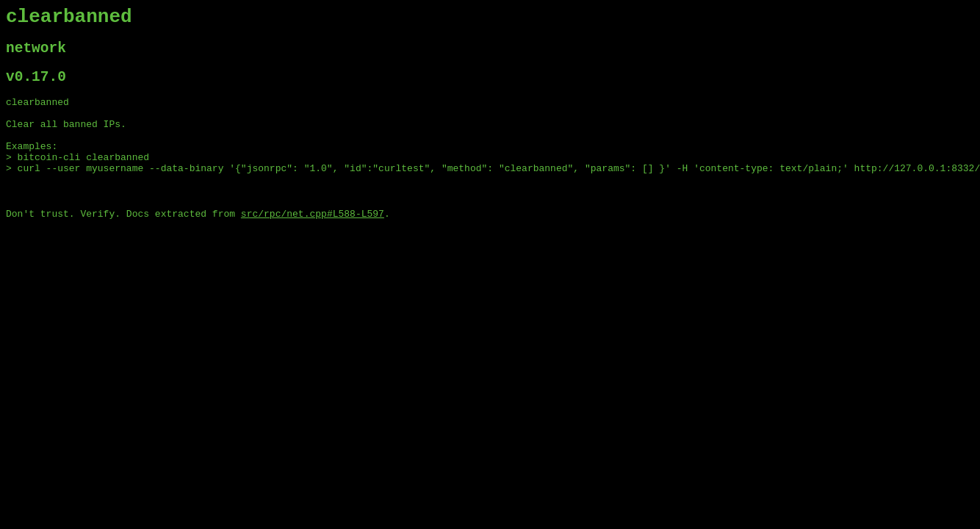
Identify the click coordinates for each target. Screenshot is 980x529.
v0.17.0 (36, 87)
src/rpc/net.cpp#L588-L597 (313, 245)
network (36, 55)
